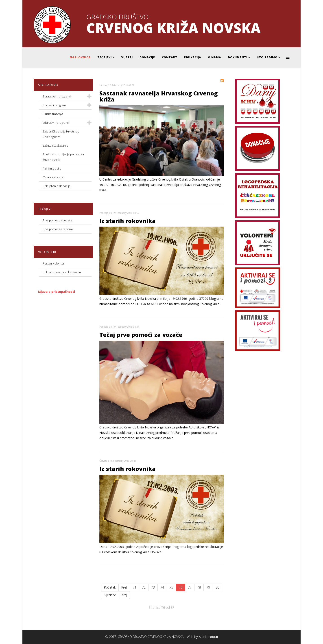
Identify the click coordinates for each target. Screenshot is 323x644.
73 (153, 587)
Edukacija (193, 57)
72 (144, 587)
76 (181, 587)
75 (171, 587)
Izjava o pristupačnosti (57, 292)
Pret (124, 587)
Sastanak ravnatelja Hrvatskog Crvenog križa (158, 96)
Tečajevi (105, 57)
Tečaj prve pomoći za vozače (141, 335)
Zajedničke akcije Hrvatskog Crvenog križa (61, 134)
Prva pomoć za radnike (58, 229)
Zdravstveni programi (57, 96)
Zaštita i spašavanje (55, 146)
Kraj (124, 595)
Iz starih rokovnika (128, 221)
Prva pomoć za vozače (57, 220)
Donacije (147, 57)
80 (217, 587)
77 (190, 587)
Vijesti (127, 57)
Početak (110, 587)
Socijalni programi (55, 105)
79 (208, 587)
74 (162, 587)
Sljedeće (110, 595)
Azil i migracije (52, 168)
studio (209, 637)
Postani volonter (53, 263)
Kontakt (170, 57)
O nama (215, 57)
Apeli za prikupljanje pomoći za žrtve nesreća (63, 157)
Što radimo (267, 57)
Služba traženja (53, 114)
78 (199, 587)
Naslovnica (80, 57)
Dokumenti (238, 57)
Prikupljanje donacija (57, 186)
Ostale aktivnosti (53, 177)
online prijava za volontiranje (62, 272)
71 (135, 587)
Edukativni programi (56, 123)
